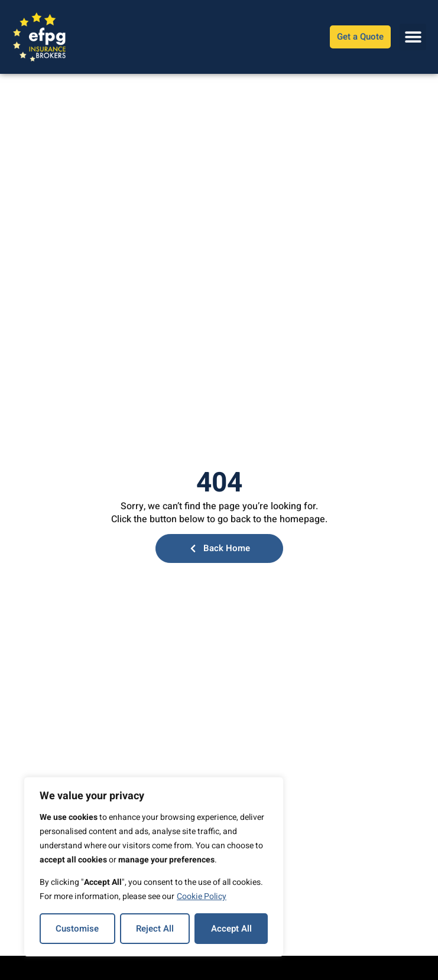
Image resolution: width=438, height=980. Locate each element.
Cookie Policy (202, 896)
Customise (77, 929)
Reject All (155, 929)
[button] (413, 37)
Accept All (231, 929)
